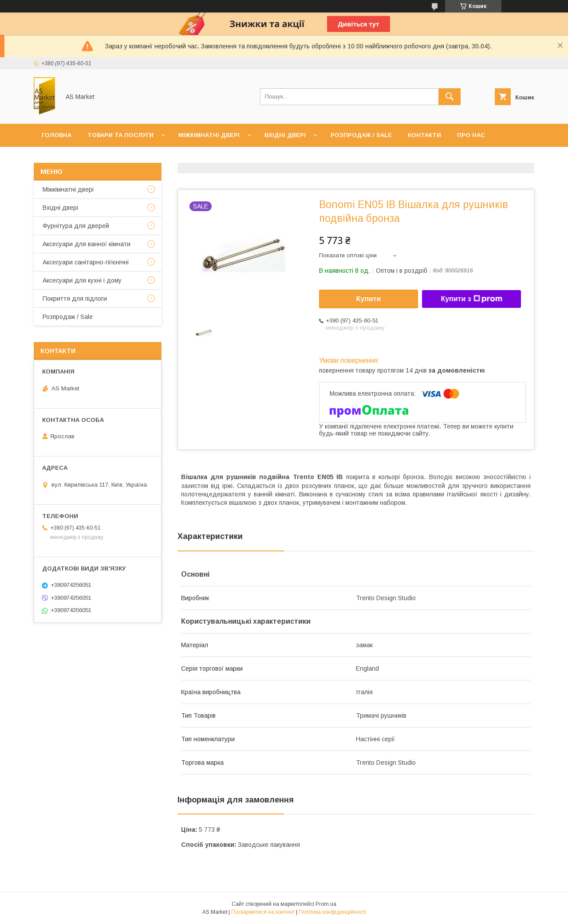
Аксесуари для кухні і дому (82, 280)
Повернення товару (163, 158)
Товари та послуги (120, 135)
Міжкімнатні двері (209, 135)
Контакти (424, 135)
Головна (57, 135)
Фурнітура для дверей (76, 226)
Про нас (471, 135)
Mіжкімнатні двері (68, 189)
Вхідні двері (285, 135)
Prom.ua (326, 904)
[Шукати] (450, 97)
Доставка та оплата (77, 158)
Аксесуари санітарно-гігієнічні (86, 262)
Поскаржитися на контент (263, 912)
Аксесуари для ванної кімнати (87, 244)
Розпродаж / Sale (361, 135)
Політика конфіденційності (332, 912)
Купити (369, 299)
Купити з (471, 299)
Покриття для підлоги (75, 299)
